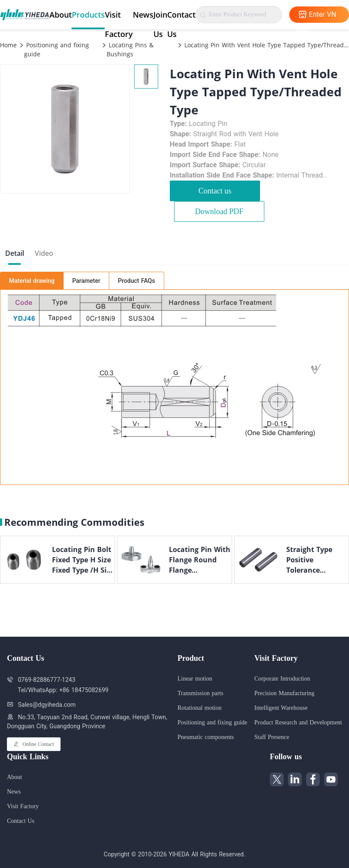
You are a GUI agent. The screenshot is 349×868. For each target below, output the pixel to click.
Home (8, 45)
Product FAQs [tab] (136, 281)
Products (88, 15)
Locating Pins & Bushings (130, 49)
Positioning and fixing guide (57, 49)
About (61, 15)
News (143, 15)
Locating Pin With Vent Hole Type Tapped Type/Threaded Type (266, 45)
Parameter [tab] (86, 281)
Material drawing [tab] (32, 281)
